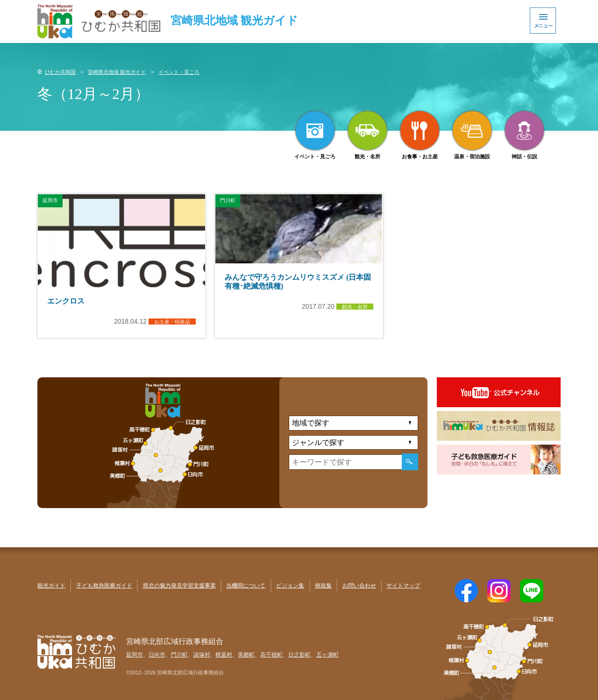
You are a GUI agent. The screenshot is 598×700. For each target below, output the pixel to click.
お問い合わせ (359, 586)
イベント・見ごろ (179, 72)
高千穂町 (271, 655)
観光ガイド (51, 586)
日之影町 (299, 655)
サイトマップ (403, 586)
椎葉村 (224, 655)
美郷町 (246, 655)
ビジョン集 (290, 586)
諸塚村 (202, 655)
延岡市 (135, 655)
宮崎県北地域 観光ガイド (117, 72)
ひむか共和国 (60, 72)
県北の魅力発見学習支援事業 (179, 586)
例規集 (323, 586)
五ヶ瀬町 (327, 655)
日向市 (157, 655)
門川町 (179, 655)
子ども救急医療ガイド (104, 586)
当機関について (246, 586)
